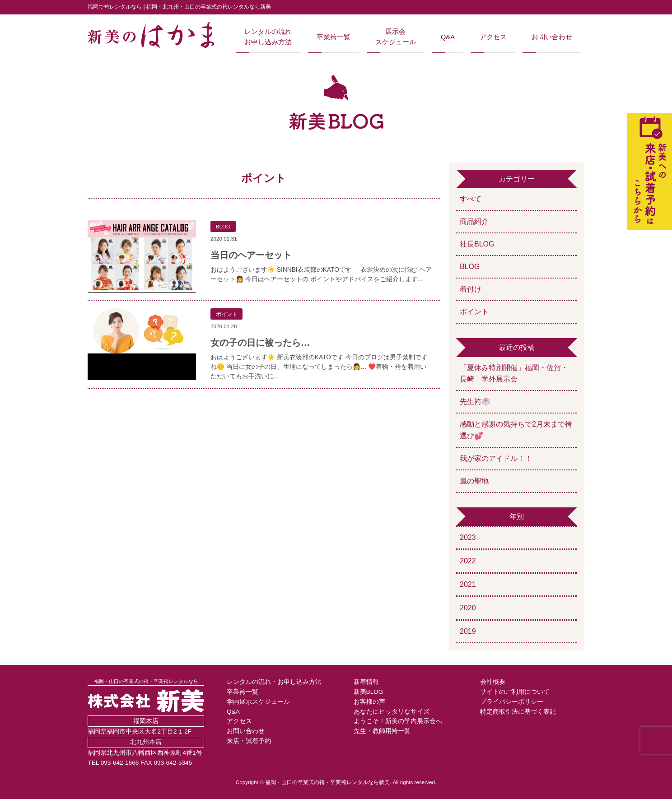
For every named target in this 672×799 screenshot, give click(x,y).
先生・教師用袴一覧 (382, 731)
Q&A (448, 37)
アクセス (493, 37)
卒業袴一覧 (334, 37)
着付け (471, 289)
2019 (468, 631)
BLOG (470, 267)
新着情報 (366, 682)
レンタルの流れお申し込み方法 (268, 37)
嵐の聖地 (474, 481)
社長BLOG (477, 244)
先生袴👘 (475, 402)
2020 (468, 608)
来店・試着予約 (249, 741)
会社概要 (493, 682)
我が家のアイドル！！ (496, 458)
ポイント (474, 312)
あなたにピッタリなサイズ (392, 712)
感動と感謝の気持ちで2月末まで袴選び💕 (516, 430)
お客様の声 (369, 702)
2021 (468, 584)
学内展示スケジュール (258, 702)
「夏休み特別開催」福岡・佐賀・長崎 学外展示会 (514, 374)
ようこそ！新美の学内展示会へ (398, 721)
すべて (471, 199)
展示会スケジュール (396, 37)
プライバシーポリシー (512, 702)
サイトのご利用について (515, 692)
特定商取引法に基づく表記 (518, 712)
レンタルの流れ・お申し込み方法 (274, 682)
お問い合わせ (552, 37)
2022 (468, 561)
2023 (468, 537)
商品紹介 (474, 221)
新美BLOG (369, 692)
